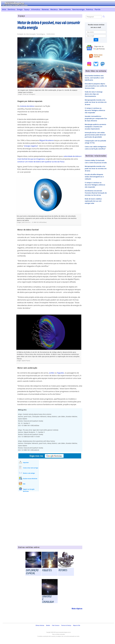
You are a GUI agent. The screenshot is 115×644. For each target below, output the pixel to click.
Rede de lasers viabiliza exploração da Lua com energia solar (93, 201)
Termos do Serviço (66, 625)
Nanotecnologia (78, 9)
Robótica (90, 9)
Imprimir (26, 462)
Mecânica (54, 9)
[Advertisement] (9, 44)
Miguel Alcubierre (47, 140)
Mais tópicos (77, 609)
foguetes (60, 373)
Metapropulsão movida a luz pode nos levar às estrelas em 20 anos (96, 102)
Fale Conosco (56, 625)
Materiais (45, 9)
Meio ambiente (65, 9)
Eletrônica (11, 9)
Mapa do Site (77, 625)
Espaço (27, 9)
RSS (24, 484)
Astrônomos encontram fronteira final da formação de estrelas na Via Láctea (96, 193)
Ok (96, 40)
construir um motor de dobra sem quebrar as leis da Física (41, 162)
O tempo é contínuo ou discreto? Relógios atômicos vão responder (95, 110)
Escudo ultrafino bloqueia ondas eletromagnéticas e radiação (94, 177)
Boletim (48, 625)
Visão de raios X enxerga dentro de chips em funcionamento (94, 94)
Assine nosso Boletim (30, 479)
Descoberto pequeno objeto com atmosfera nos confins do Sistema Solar (96, 86)
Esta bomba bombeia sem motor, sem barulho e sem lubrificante (94, 78)
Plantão (97, 9)
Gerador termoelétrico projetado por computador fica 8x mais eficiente (96, 118)
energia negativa (31, 146)
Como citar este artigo (31, 468)
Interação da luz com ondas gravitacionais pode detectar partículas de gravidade (95, 135)
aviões (52, 373)
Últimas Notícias (40, 625)
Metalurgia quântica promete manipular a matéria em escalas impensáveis (95, 127)
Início (4, 9)
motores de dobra (27, 106)
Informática (36, 9)
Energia (20, 9)
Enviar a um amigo (29, 473)
